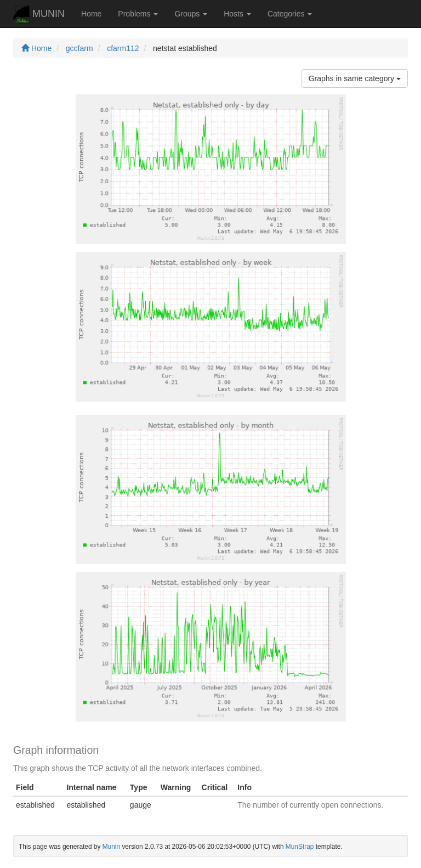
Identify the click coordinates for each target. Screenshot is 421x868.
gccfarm (79, 48)
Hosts (237, 14)
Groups (191, 14)
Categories (290, 14)
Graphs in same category (355, 78)
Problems (138, 14)
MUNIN (39, 15)
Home (91, 14)
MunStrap (300, 847)
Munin (111, 847)
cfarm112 (123, 48)
